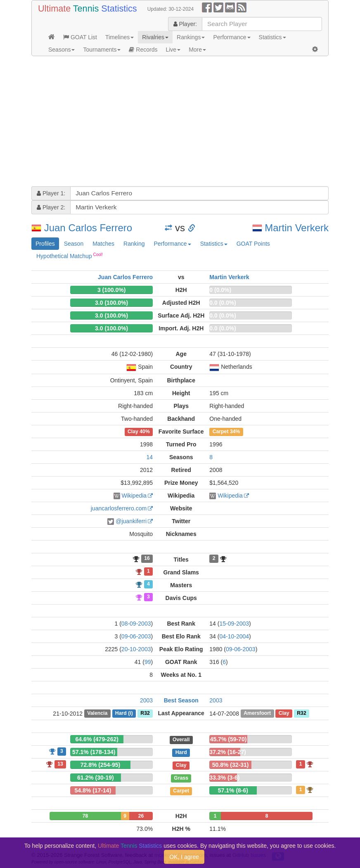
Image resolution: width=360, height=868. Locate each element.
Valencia (97, 714)
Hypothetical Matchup (70, 256)
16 (147, 559)
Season (74, 244)
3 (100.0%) (111, 290)
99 (148, 662)
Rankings (191, 37)
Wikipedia (134, 496)
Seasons (62, 50)
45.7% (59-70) (229, 739)
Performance (232, 37)
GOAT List (80, 37)
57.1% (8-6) (233, 790)
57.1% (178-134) (94, 752)
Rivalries (155, 37)
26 (141, 816)
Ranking (134, 244)
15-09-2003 (234, 624)
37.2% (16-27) (228, 752)
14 (150, 457)
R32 (145, 714)
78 (85, 816)
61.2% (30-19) (96, 778)
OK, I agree (184, 857)
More (197, 50)
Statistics (272, 37)
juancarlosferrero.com (119, 508)
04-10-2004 (234, 636)
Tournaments (102, 50)
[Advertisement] (180, 122)
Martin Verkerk (297, 228)
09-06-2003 (136, 636)
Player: (185, 24)
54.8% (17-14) (93, 790)
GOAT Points (253, 244)
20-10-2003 (136, 649)
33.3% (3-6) (224, 778)
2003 (146, 700)
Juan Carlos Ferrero (88, 228)
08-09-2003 (136, 624)
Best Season (181, 700)
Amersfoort (257, 714)
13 (60, 764)
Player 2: (51, 207)
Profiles (45, 244)
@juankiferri (131, 521)
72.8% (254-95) (101, 765)
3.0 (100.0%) (111, 303)
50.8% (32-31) (231, 765)
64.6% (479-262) (97, 739)
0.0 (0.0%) (223, 303)
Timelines (120, 37)
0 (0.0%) (220, 290)
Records (143, 50)
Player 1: (51, 193)
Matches (103, 244)
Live (173, 50)
